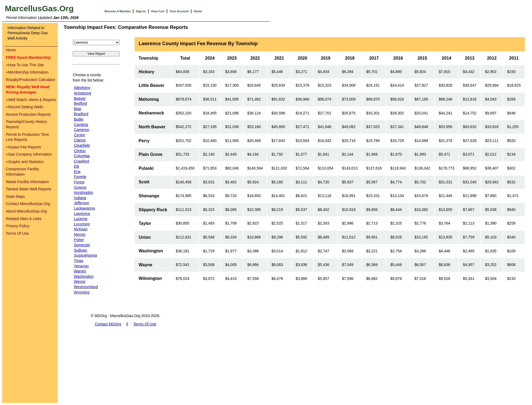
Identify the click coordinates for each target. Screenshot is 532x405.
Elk (76, 166)
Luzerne (81, 219)
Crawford (81, 161)
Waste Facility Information (27, 182)
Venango (81, 266)
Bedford (80, 103)
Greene (80, 187)
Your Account (179, 11)
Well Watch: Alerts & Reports (31, 100)
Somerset (82, 245)
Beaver (80, 98)
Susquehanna (85, 255)
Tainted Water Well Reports (29, 189)
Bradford (81, 114)
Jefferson (81, 203)
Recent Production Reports (28, 114)
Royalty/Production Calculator (31, 80)
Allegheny (82, 88)
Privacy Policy (18, 226)
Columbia (82, 156)
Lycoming (82, 224)
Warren (80, 271)
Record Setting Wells (24, 107)
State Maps (15, 196)
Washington (84, 276)
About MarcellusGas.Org (26, 211)
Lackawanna (84, 208)
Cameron (82, 130)
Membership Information (27, 72)
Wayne (80, 281)
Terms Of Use (17, 233)
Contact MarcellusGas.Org (28, 204)
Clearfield (82, 145)
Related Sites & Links (24, 219)
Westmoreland (86, 287)
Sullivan (80, 250)
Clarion (80, 140)
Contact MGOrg (108, 324)
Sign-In (141, 11)
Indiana (80, 198)
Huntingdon (83, 192)
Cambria (81, 125)
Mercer (80, 234)
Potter (79, 240)
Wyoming (82, 292)
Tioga (79, 261)
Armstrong (83, 93)
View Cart (158, 11)
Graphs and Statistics (25, 162)
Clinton (80, 151)
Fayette (80, 177)
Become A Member (118, 11)
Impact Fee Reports (23, 147)
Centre (79, 135)
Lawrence (82, 214)
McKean (81, 229)
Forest (79, 182)
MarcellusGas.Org (39, 8)
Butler (79, 119)
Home (198, 11)
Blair (78, 109)
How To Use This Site (25, 65)
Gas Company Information (29, 154)
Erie (77, 172)
